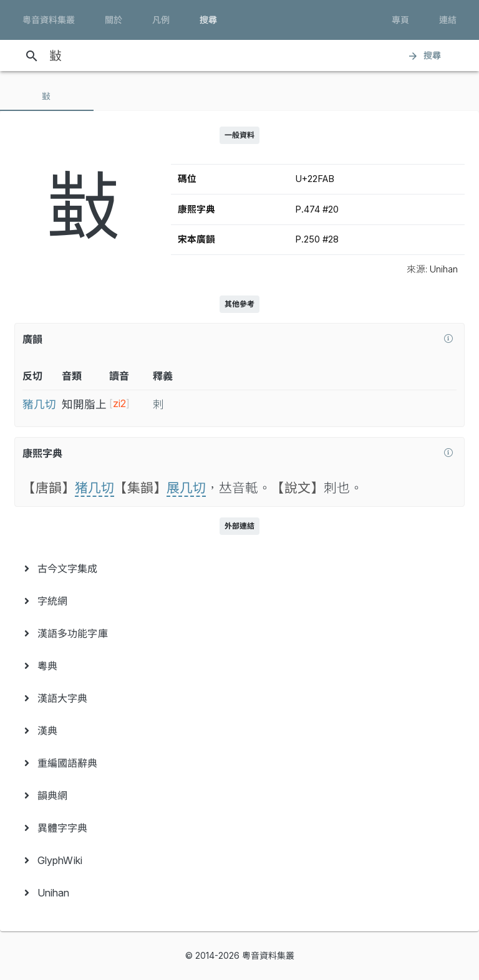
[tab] (47, 96)
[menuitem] (239, 569)
